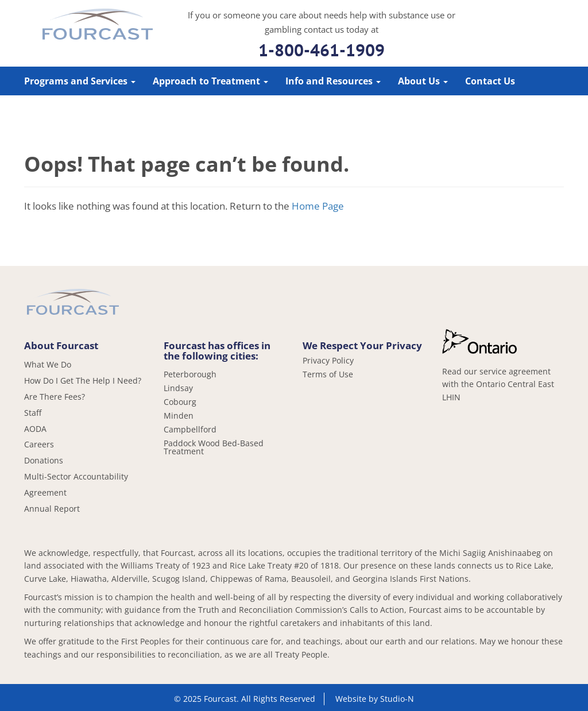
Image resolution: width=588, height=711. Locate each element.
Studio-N (397, 699)
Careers (39, 444)
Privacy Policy (328, 361)
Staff (33, 413)
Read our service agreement (496, 371)
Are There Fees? (55, 397)
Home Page (318, 206)
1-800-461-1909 (322, 50)
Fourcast (98, 26)
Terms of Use (328, 374)
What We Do (48, 364)
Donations (44, 460)
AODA (35, 429)
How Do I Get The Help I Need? (83, 380)
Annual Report (52, 509)
